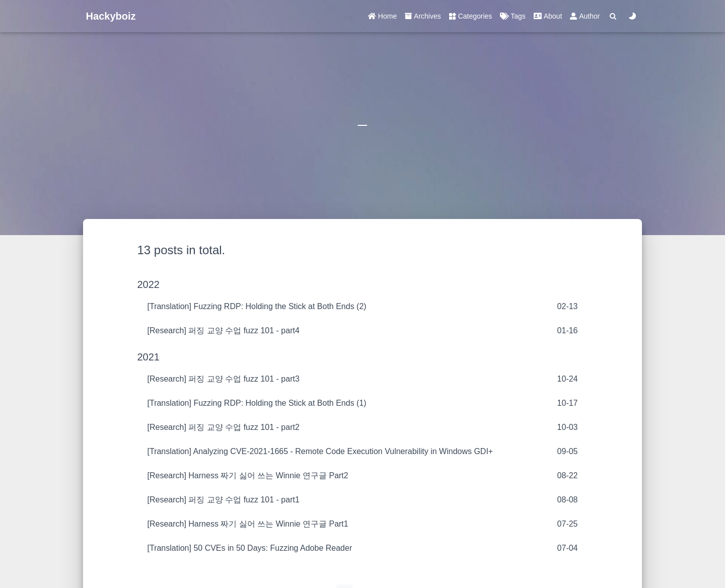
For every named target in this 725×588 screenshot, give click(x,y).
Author (585, 16)
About (548, 16)
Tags (513, 16)
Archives (423, 16)
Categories (471, 16)
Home (382, 16)
